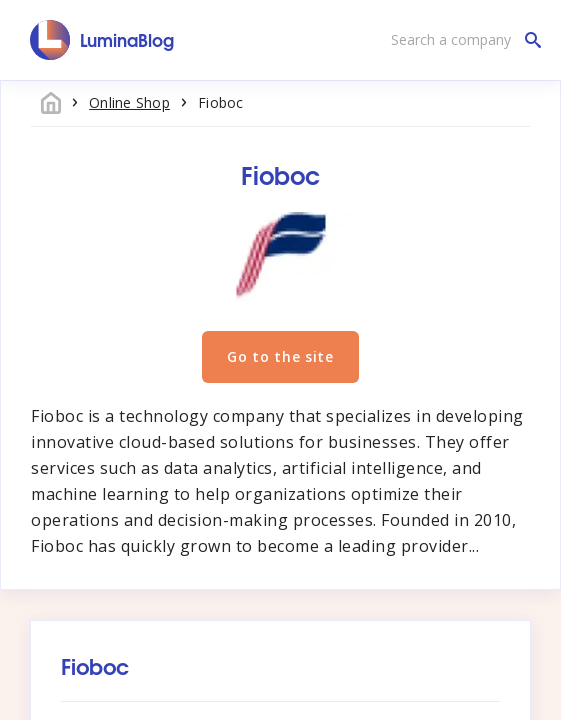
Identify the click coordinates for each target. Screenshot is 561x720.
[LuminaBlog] (102, 40)
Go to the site (280, 356)
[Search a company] (461, 40)
